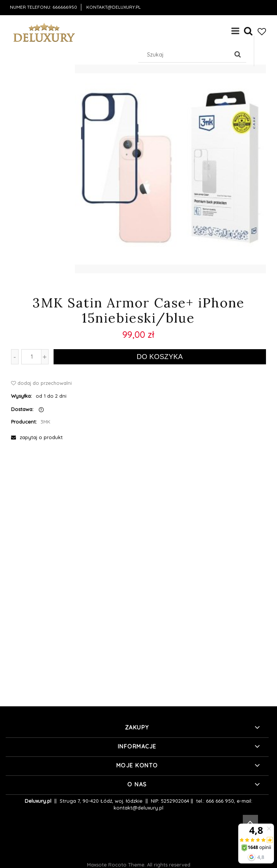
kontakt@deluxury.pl (113, 7)
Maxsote (97, 865)
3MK (45, 422)
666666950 (65, 7)
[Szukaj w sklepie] (185, 55)
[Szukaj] (237, 55)
